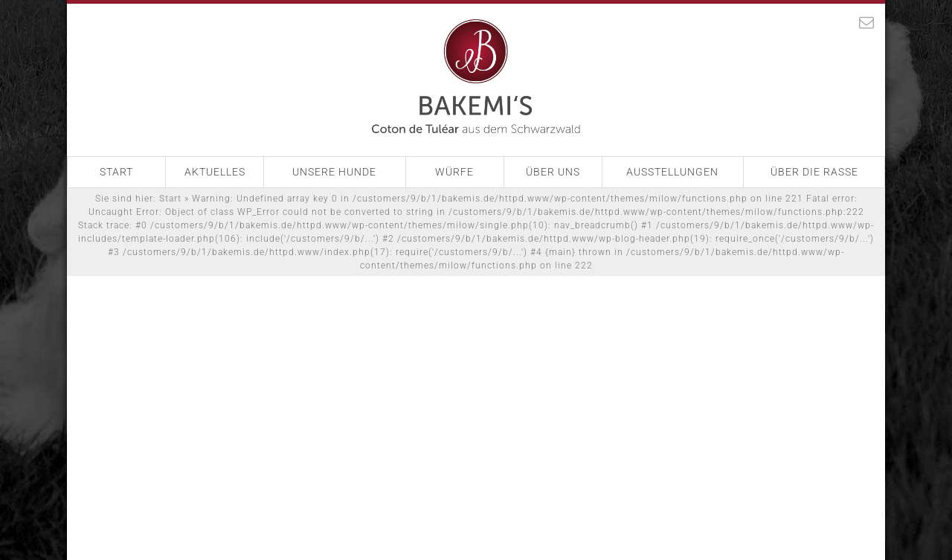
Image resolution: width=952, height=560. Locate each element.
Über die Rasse (814, 172)
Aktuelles (215, 172)
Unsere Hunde (334, 172)
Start (116, 172)
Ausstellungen (672, 172)
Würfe (454, 172)
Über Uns (553, 172)
